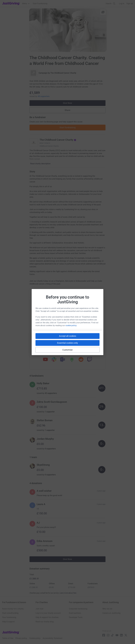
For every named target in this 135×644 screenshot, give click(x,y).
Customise (68, 350)
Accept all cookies (68, 336)
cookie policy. (71, 325)
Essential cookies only (67, 343)
